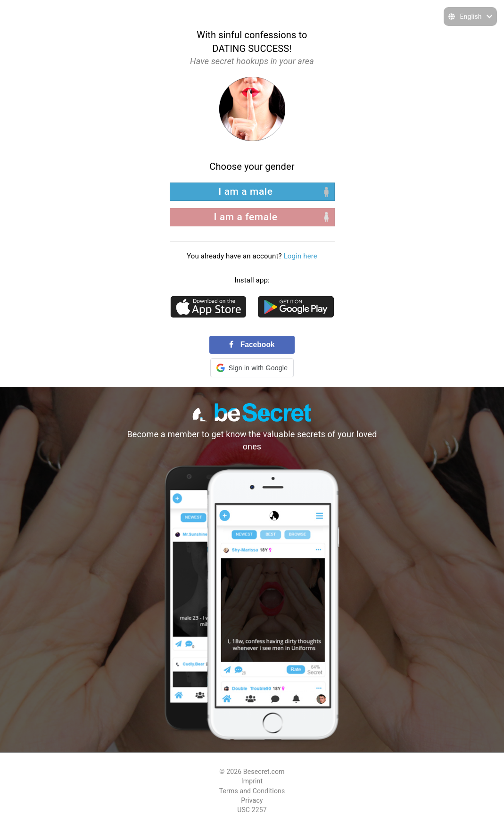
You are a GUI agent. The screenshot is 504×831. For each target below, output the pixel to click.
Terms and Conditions (252, 791)
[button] (252, 368)
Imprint (252, 781)
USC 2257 (252, 810)
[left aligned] (252, 192)
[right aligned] (252, 217)
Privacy (252, 800)
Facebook (252, 345)
